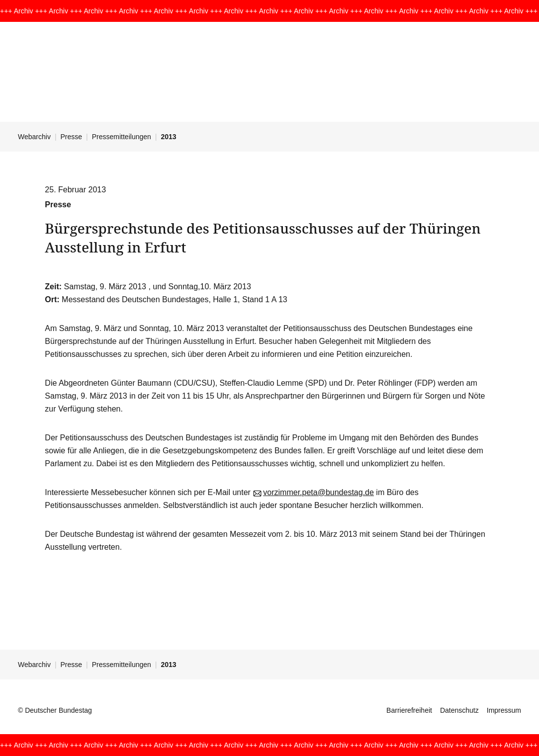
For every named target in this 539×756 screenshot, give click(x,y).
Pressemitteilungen (122, 137)
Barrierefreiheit (409, 710)
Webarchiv (34, 137)
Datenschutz (459, 710)
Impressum (504, 710)
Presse (72, 137)
